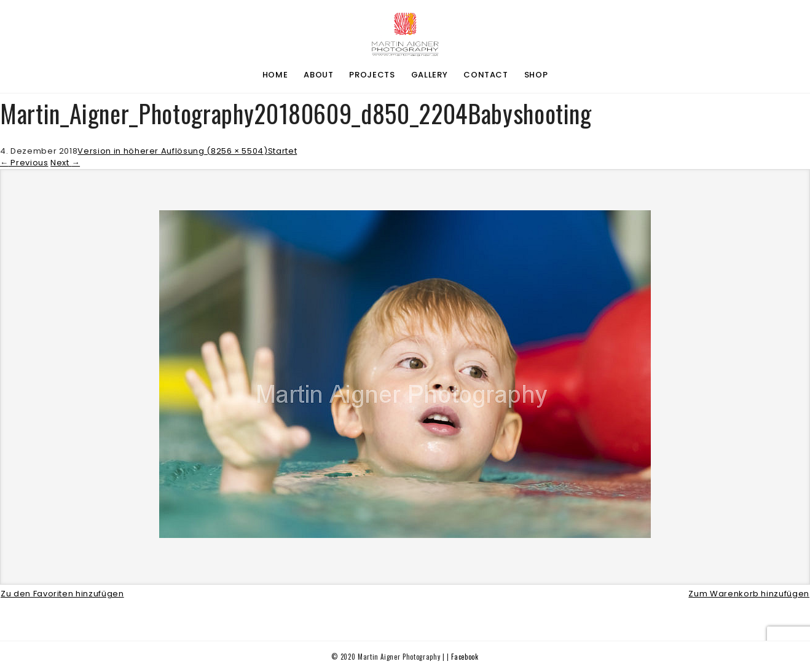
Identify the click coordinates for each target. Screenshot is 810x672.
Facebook (465, 657)
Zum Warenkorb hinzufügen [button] (749, 594)
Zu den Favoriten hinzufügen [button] (62, 594)
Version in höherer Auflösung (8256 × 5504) (172, 151)
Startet (283, 151)
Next (65, 163)
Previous (24, 163)
